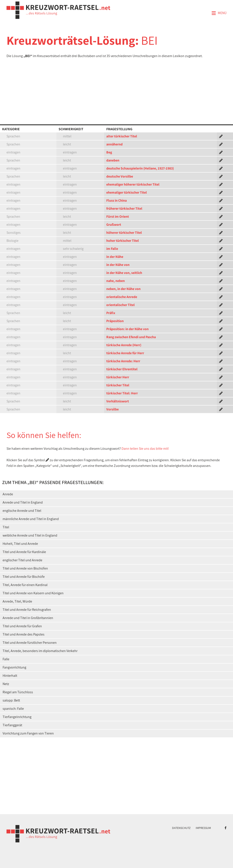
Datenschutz (181, 828)
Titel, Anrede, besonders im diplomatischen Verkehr (40, 651)
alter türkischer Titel (122, 136)
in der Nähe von (118, 265)
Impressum (203, 828)
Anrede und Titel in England (23, 502)
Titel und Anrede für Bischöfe (24, 577)
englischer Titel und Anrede (22, 560)
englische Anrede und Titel (22, 511)
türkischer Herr (118, 377)
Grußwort (114, 225)
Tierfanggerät (12, 725)
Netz (6, 684)
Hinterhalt (10, 676)
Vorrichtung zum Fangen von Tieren (28, 733)
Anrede (8, 494)
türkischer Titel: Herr (122, 393)
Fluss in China (116, 200)
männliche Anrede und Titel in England (31, 519)
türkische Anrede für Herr (125, 353)
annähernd (114, 144)
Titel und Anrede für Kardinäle (24, 552)
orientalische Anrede (122, 297)
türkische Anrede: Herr (123, 361)
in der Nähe (115, 257)
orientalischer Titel (121, 305)
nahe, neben (116, 281)
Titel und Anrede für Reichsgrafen (27, 610)
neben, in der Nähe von (123, 289)
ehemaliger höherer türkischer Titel (133, 184)
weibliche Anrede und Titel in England (30, 535)
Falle (6, 659)
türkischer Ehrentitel (122, 369)
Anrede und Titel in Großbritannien (28, 618)
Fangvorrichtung (14, 667)
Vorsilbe (112, 409)
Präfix (111, 313)
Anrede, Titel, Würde (17, 601)
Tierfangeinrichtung (17, 717)
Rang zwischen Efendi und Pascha (131, 337)
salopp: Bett (11, 700)
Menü (219, 13)
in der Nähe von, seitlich (124, 273)
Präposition (115, 321)
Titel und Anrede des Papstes (24, 634)
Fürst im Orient (118, 217)
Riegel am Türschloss (18, 692)
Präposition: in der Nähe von (127, 329)
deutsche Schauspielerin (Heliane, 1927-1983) (140, 168)
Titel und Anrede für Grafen (22, 626)
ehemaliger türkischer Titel (127, 192)
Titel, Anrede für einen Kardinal (25, 585)
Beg (109, 152)
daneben (113, 160)
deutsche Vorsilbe (120, 176)
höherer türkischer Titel (124, 233)
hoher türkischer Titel (123, 241)
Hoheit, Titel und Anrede (20, 544)
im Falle (112, 249)
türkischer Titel (118, 385)
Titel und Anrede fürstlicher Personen (30, 643)
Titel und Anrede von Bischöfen (25, 568)
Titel (6, 527)
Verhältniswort (118, 401)
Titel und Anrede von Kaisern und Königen (33, 593)
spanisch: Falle (13, 709)
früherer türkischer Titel (124, 208)
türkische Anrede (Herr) (124, 345)
